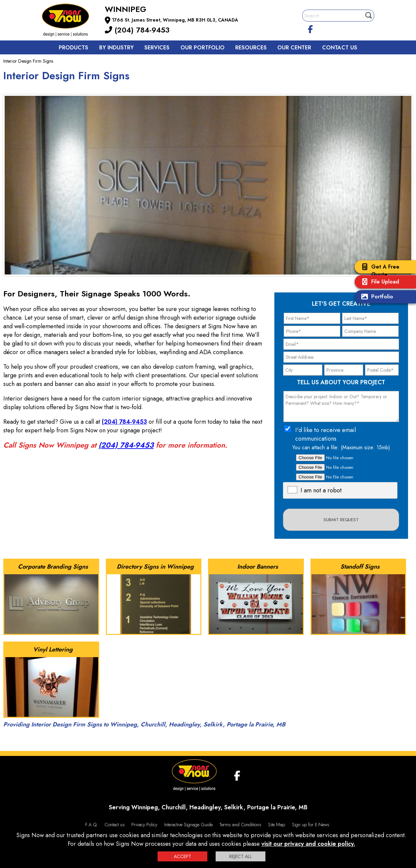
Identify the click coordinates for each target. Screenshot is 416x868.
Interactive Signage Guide (188, 825)
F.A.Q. (92, 825)
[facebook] (311, 28)
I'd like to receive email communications (326, 434)
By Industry (116, 48)
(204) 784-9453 (137, 30)
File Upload (379, 282)
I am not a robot (321, 490)
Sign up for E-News (311, 825)
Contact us (340, 48)
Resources (251, 48)
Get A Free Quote (379, 271)
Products (73, 48)
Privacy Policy (144, 825)
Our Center (294, 48)
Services (157, 48)
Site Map (277, 825)
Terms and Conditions (240, 825)
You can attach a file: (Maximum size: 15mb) (341, 447)
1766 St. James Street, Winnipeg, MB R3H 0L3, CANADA (175, 20)
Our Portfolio (203, 48)
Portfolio (376, 297)
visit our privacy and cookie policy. (308, 844)
